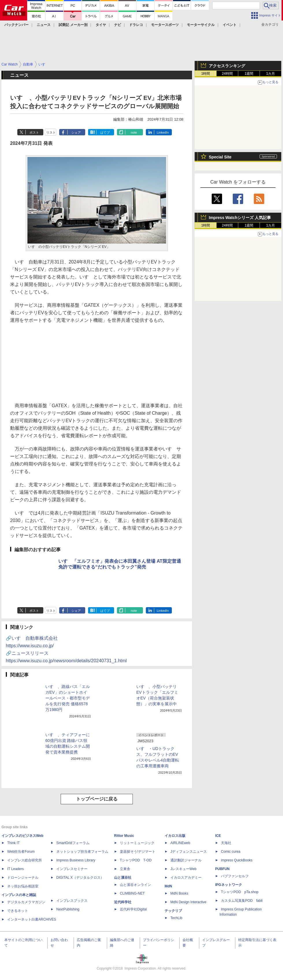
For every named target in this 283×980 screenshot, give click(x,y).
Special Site (220, 157)
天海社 (226, 843)
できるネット (18, 911)
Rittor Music (124, 836)
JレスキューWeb (183, 869)
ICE (218, 836)
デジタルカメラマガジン (26, 902)
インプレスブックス (72, 901)
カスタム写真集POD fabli (242, 901)
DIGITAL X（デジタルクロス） (80, 878)
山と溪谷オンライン (135, 885)
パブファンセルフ (235, 876)
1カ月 (271, 74)
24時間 (227, 74)
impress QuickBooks (237, 860)
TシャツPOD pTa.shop (240, 892)
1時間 (206, 74)
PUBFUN (222, 869)
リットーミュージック (137, 843)
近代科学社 (123, 902)
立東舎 (125, 869)
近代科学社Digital (133, 909)
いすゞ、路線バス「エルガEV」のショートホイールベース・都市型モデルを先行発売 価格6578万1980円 (68, 698)
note (134, 132)
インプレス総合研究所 (25, 860)
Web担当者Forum (21, 852)
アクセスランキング (227, 66)
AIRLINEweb (180, 843)
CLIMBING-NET (132, 893)
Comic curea (231, 852)
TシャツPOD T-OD (136, 860)
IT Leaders (15, 869)
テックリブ (173, 911)
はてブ (105, 132)
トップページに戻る (97, 799)
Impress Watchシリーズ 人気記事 (240, 218)
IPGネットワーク (229, 885)
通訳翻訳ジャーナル (186, 860)
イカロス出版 (175, 836)
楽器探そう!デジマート (138, 852)
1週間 (249, 74)
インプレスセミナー (72, 869)
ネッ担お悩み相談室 (23, 886)
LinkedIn (163, 132)
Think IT (13, 843)
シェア (76, 132)
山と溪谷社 (123, 878)
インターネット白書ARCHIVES (32, 919)
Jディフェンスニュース (189, 852)
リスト (51, 132)
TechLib (176, 918)
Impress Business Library (76, 860)
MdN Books (179, 893)
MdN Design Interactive (188, 902)
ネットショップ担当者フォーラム (82, 852)
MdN (168, 886)
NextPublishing (68, 909)
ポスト (34, 132)
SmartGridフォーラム (73, 843)
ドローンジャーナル (23, 878)
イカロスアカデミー (186, 878)
